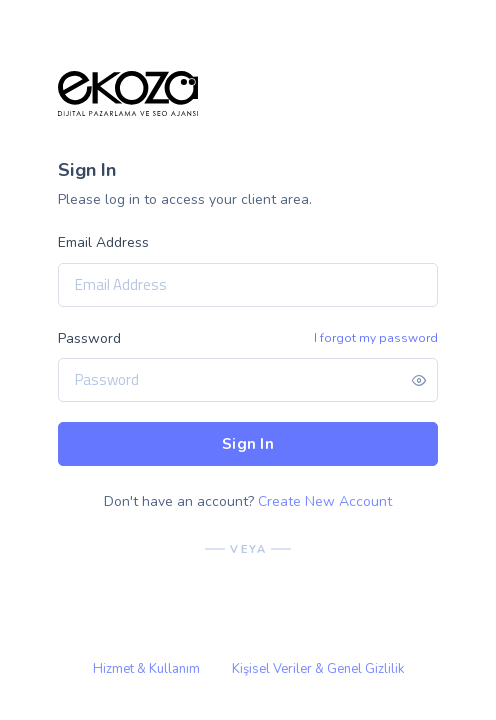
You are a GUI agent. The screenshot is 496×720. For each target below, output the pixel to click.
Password (89, 338)
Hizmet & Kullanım (146, 669)
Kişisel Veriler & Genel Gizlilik (318, 669)
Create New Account (325, 501)
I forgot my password (376, 338)
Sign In (248, 444)
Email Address (103, 242)
